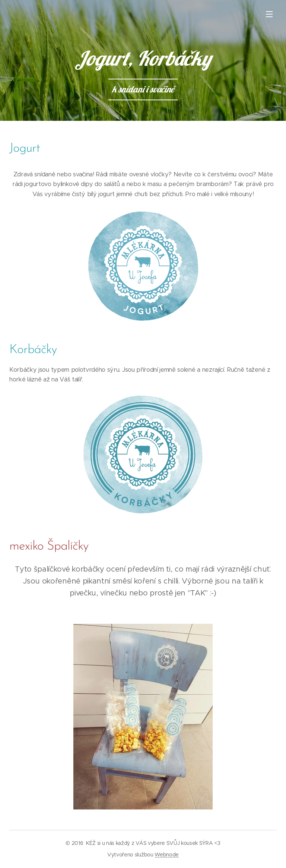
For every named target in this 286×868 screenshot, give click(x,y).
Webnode (167, 855)
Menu (269, 14)
